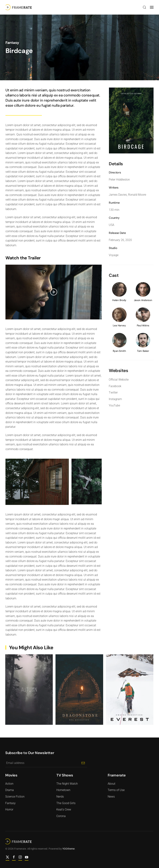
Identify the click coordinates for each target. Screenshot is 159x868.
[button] (144, 7)
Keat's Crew (63, 809)
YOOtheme (68, 849)
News (110, 797)
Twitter (112, 393)
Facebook (114, 386)
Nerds (59, 797)
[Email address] (45, 763)
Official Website (118, 380)
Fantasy (12, 43)
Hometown (62, 790)
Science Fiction (14, 797)
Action (8, 784)
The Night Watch (66, 784)
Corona (60, 816)
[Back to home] (19, 7)
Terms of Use (115, 790)
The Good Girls (65, 803)
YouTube (114, 405)
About (111, 784)
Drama (9, 790)
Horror (8, 809)
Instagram (114, 399)
